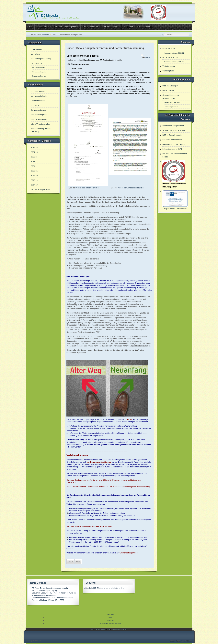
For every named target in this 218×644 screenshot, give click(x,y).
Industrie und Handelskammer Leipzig (175, 155)
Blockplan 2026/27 (170, 49)
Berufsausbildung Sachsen (173, 126)
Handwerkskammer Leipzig (173, 144)
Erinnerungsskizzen (171, 107)
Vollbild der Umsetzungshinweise (131, 188)
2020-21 (34, 171)
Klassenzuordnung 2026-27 (174, 53)
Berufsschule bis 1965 (172, 103)
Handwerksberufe (91, 27)
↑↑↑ (186, 634)
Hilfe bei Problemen (39, 119)
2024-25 (34, 152)
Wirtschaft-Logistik (39, 72)
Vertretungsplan (110, 27)
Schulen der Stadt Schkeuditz (174, 130)
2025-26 (34, 147)
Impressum (110, 614)
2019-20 (34, 176)
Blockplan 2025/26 (170, 57)
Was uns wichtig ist (170, 86)
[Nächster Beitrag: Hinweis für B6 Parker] (78, 562)
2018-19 (34, 180)
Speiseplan (128, 27)
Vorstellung (35, 54)
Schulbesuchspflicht (39, 115)
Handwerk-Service (39, 76)
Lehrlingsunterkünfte (39, 96)
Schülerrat (35, 105)
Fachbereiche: (37, 63)
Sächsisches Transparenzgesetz (110, 623)
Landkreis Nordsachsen (172, 140)
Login (110, 617)
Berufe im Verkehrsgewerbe (66, 27)
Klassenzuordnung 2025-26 (174, 62)
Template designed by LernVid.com (180, 641)
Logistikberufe (43, 27)
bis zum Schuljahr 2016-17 (42, 190)
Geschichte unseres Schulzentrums (171, 97)
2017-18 (34, 185)
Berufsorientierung (38, 110)
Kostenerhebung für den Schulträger (41, 130)
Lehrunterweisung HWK (172, 149)
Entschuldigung (145, 27)
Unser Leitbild (168, 90)
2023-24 (34, 157)
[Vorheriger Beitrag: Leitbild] (70, 562)
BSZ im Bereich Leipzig (172, 135)
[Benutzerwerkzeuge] (142, 55)
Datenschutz (110, 620)
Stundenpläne (168, 71)
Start (30, 27)
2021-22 (34, 166)
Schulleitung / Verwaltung (41, 59)
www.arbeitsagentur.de (129, 553)
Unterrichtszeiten (38, 101)
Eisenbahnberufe (38, 68)
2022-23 (34, 161)
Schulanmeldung (38, 91)
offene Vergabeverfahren (41, 124)
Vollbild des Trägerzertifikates (87, 188)
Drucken (148, 57)
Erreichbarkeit (36, 49)
